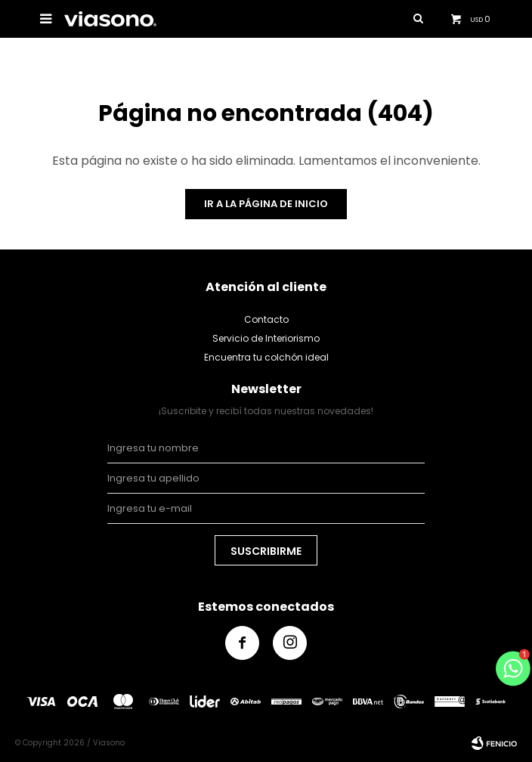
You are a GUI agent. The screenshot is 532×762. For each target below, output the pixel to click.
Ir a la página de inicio (266, 204)
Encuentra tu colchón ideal (266, 357)
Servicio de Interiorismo (266, 338)
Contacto (266, 319)
